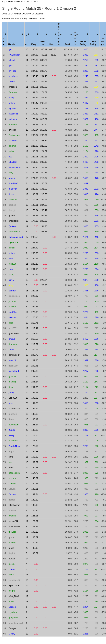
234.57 (44, 199)
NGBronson (14, 55)
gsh (10, 49)
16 (27, 65)
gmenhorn (14, 333)
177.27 (35, 221)
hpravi (12, 559)
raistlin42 (13, 307)
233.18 (35, 264)
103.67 (35, 537)
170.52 (35, 446)
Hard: (43, 18)
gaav (11, 403)
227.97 (35, 296)
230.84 (35, 135)
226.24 (35, 98)
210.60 (35, 141)
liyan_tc (12, 210)
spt (10, 157)
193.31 (35, 205)
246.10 (44, 124)
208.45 (35, 366)
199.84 (35, 130)
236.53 (35, 253)
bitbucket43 (14, 473)
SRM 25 (19, 1)
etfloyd (12, 98)
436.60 (53, 55)
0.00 (54, 65)
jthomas (12, 301)
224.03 (35, 178)
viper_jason (14, 585)
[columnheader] (5, 34)
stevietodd (14, 371)
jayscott (12, 130)
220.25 (35, 317)
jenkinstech (14, 296)
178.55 (35, 435)
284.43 (44, 76)
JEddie (12, 430)
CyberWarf (14, 242)
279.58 (44, 108)
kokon (12, 569)
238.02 (44, 135)
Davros (12, 494)
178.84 (35, 210)
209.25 (35, 360)
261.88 (44, 232)
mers (11, 467)
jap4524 (12, 312)
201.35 (35, 387)
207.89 (35, 371)
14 (27, 92)
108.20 (35, 532)
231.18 (35, 269)
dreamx (12, 510)
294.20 (44, 226)
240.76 (35, 173)
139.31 (35, 489)
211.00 (35, 162)
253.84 (44, 141)
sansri (12, 248)
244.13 (35, 71)
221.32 (35, 183)
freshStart (13, 366)
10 (27, 49)
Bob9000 (13, 398)
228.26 (35, 291)
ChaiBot (12, 162)
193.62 (35, 414)
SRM (10, 1)
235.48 (35, 258)
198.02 (35, 398)
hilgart (12, 60)
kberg (11, 275)
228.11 (44, 157)
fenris (11, 548)
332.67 (44, 65)
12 (27, 76)
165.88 (35, 451)
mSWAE (13, 124)
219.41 (35, 328)
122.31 (35, 521)
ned (10, 462)
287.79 (44, 71)
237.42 (35, 248)
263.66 (44, 103)
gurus (11, 537)
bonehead (13, 425)
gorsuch (12, 376)
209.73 (35, 355)
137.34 (35, 494)
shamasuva (14, 526)
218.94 (35, 333)
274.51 (44, 92)
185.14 (35, 425)
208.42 (44, 167)
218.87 (35, 108)
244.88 (35, 55)
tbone (11, 419)
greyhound (14, 618)
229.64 (44, 280)
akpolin (12, 516)
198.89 (35, 392)
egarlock (13, 612)
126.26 (35, 516)
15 (27, 280)
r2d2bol (12, 484)
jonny (11, 392)
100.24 (35, 543)
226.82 (35, 60)
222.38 (35, 189)
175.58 (35, 199)
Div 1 (28, 1)
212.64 (44, 178)
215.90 (35, 82)
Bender (12, 291)
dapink (12, 553)
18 (27, 71)
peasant (12, 317)
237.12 (44, 162)
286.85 (44, 87)
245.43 (35, 76)
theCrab (12, 532)
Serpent (12, 607)
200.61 (44, 173)
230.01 (35, 151)
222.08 (35, 312)
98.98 (35, 548)
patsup (12, 253)
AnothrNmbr (15, 446)
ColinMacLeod (16, 237)
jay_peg (12, 71)
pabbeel (12, 205)
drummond (14, 344)
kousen (12, 478)
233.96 (35, 167)
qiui (10, 65)
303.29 (44, 114)
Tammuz (13, 92)
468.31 (44, 55)
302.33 (44, 82)
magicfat (13, 189)
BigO (11, 451)
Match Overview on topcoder (29, 14)
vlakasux (13, 119)
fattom (12, 103)
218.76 (44, 194)
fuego (11, 285)
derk (11, 387)
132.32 (35, 500)
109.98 (35, 526)
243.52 (35, 237)
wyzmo (12, 108)
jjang (11, 457)
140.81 (35, 484)
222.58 (44, 216)
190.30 (35, 114)
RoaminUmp (15, 167)
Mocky (12, 634)
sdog (11, 323)
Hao (11, 269)
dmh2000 (13, 183)
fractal (12, 500)
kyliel (11, 575)
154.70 (35, 473)
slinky (11, 280)
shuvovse (13, 141)
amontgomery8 (16, 623)
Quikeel (12, 226)
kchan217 (13, 521)
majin (11, 601)
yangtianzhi (14, 580)
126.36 (35, 510)
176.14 (35, 119)
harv (11, 258)
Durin (11, 350)
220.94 (35, 65)
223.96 (35, 157)
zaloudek (13, 199)
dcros (11, 194)
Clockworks (14, 505)
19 (27, 151)
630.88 (53, 49)
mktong (12, 382)
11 (27, 60)
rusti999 (12, 264)
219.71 (35, 323)
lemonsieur (14, 355)
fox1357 (12, 328)
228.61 (35, 87)
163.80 (35, 457)
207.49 (35, 376)
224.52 (44, 151)
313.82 (44, 119)
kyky (11, 173)
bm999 (12, 339)
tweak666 (13, 114)
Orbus (12, 82)
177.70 (35, 441)
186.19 (35, 419)
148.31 (35, 478)
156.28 (35, 467)
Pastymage (14, 135)
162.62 (35, 462)
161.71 (35, 216)
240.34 (35, 49)
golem (12, 216)
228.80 (44, 285)
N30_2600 (14, 596)
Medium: (34, 18)
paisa (11, 151)
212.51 (35, 344)
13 (27, 178)
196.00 (44, 189)
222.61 (35, 307)
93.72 (35, 553)
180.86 (35, 430)
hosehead (13, 76)
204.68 (44, 205)
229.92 (44, 146)
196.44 (35, 409)
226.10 (35, 301)
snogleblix (13, 221)
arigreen (13, 87)
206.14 (35, 382)
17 (27, 55)
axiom (12, 564)
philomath (13, 441)
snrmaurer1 (14, 409)
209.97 (35, 350)
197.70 (35, 403)
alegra (12, 591)
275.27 (44, 98)
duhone (12, 543)
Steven (12, 489)
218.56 (35, 339)
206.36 (44, 221)
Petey (11, 435)
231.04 (35, 92)
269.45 (44, 130)
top (4, 1)
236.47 (35, 103)
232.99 (35, 124)
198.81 (35, 194)
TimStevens (14, 232)
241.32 (35, 242)
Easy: (25, 18)
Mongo (12, 178)
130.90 (35, 505)
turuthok (13, 414)
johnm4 (12, 146)
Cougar (12, 628)
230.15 (35, 275)
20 (27, 124)
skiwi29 (12, 360)
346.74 (44, 60)
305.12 (44, 49)
